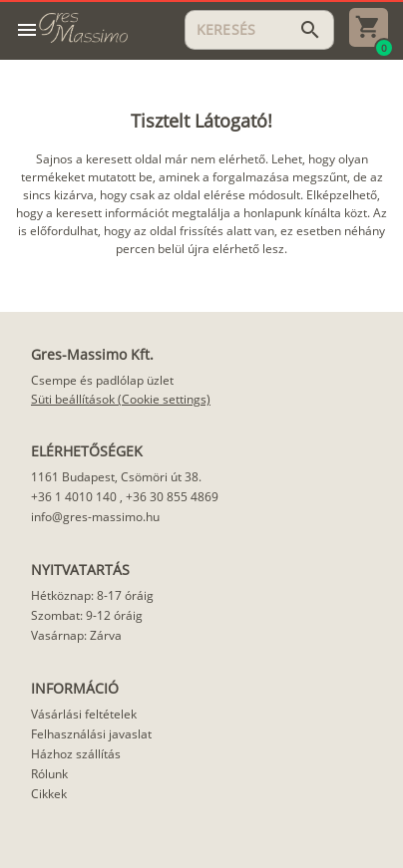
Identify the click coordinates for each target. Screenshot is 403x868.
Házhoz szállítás (76, 754)
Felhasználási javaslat (91, 734)
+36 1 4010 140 (74, 497)
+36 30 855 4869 (172, 497)
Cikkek (49, 794)
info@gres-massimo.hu (95, 517)
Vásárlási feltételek (84, 714)
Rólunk (49, 774)
